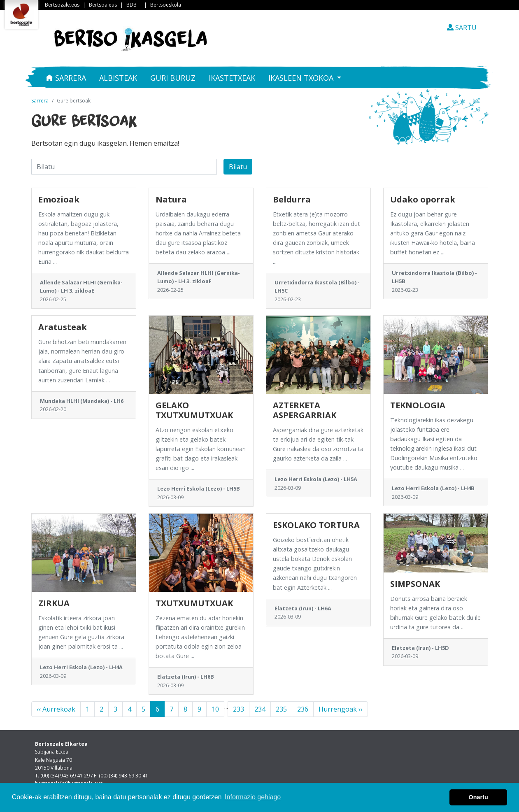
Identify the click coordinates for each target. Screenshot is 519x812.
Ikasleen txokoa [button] (302, 78)
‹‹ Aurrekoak (56, 709)
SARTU (462, 28)
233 (239, 709)
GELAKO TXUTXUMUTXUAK (194, 410)
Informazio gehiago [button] (253, 797)
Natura (171, 199)
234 (260, 709)
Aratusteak (63, 327)
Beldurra (292, 199)
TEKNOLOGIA (418, 405)
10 (215, 709)
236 (303, 709)
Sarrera (66, 78)
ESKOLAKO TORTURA (316, 525)
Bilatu (238, 167)
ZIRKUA (54, 603)
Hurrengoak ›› (341, 709)
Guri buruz (173, 78)
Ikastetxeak (232, 78)
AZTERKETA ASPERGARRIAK (305, 410)
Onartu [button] (478, 797)
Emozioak (59, 199)
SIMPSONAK (415, 584)
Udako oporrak (423, 199)
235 (281, 709)
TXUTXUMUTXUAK (194, 603)
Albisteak (118, 78)
